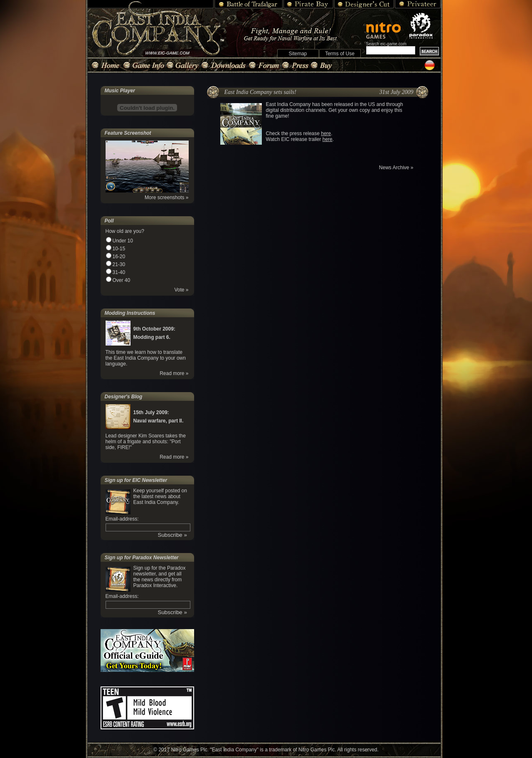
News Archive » (396, 168)
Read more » (174, 373)
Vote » (181, 290)
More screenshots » (166, 198)
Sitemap (298, 54)
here (326, 133)
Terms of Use (340, 54)
